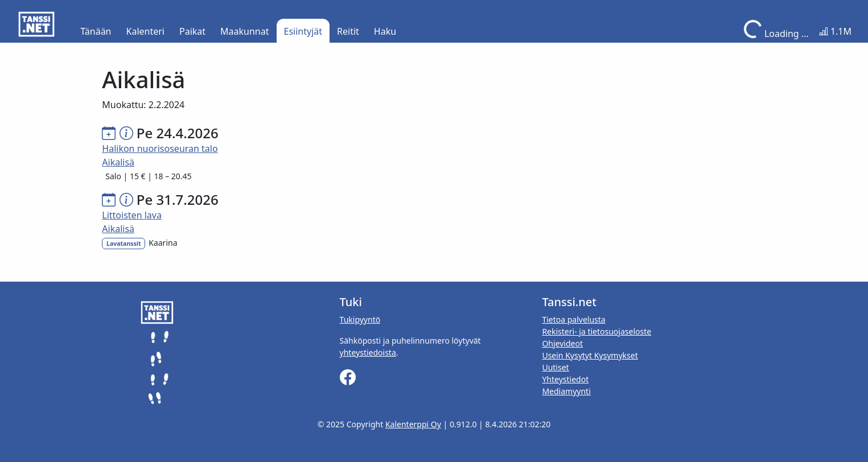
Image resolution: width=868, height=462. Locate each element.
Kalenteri (145, 31)
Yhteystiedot (565, 379)
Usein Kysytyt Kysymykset (590, 355)
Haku (385, 31)
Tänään (96, 31)
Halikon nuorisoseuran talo (160, 148)
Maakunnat (244, 31)
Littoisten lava (132, 215)
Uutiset (555, 367)
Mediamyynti (566, 391)
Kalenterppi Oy (413, 424)
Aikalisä (118, 162)
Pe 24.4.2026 (178, 133)
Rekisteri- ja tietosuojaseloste (597, 331)
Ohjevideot (562, 343)
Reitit (348, 31)
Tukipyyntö (360, 319)
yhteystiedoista (368, 352)
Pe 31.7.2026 (178, 199)
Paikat (192, 31)
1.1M (835, 31)
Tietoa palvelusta (573, 319)
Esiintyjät (303, 31)
